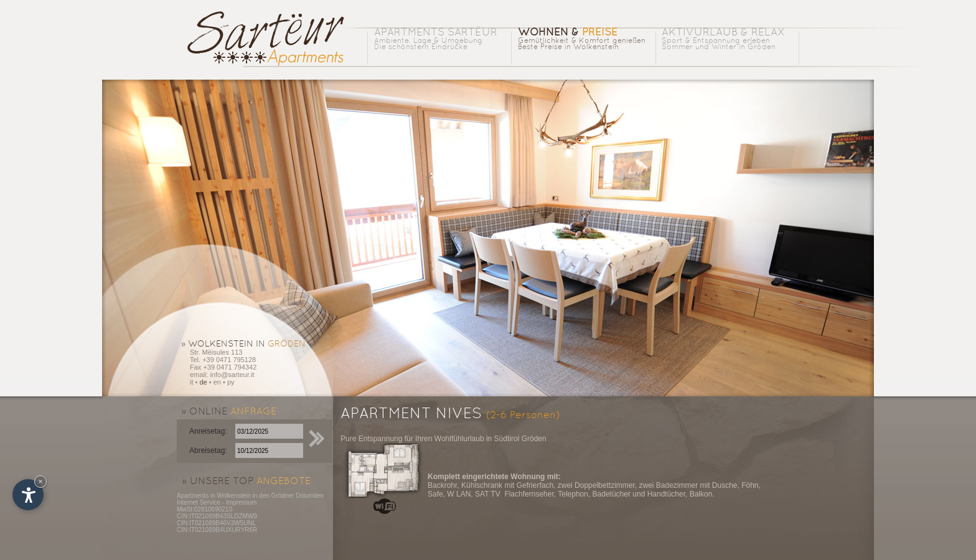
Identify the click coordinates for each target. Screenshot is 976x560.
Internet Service (199, 502)
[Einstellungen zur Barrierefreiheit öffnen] (28, 495)
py (231, 382)
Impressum (241, 502)
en (217, 382)
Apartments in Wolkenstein (214, 496)
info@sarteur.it (232, 375)
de (203, 382)
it (192, 382)
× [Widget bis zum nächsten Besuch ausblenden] (40, 481)
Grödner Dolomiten (298, 496)
